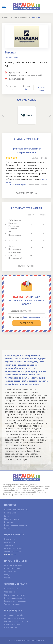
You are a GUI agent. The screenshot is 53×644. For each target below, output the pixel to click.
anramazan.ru (12, 57)
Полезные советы (12, 624)
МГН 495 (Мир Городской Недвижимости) (15, 255)
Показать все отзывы (26, 193)
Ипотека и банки (11, 589)
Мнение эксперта (12, 519)
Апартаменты (10, 542)
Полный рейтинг (27, 266)
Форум (7, 575)
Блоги (7, 516)
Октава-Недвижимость (38, 185)
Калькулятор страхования (15, 601)
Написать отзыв (42, 89)
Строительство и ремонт (15, 618)
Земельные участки (13, 551)
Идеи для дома (11, 627)
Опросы (8, 578)
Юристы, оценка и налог (15, 595)
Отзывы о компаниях (13, 565)
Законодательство (12, 604)
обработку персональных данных (36, 317)
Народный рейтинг (12, 568)
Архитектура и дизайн (14, 615)
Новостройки (10, 539)
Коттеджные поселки (13, 548)
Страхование (10, 592)
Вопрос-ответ (10, 572)
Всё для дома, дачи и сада (16, 621)
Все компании (10, 555)
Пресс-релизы (10, 513)
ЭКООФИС (13, 241)
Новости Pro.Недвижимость (16, 510)
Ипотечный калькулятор (14, 598)
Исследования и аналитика (16, 525)
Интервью (8, 522)
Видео (7, 528)
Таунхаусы (9, 545)
